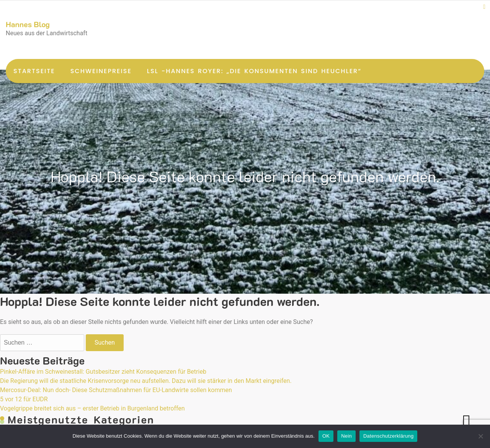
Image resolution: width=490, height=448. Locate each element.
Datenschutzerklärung (388, 436)
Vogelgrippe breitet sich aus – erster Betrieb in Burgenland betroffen (92, 408)
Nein (346, 436)
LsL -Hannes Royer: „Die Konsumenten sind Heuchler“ (254, 71)
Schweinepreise (101, 71)
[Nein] (480, 436)
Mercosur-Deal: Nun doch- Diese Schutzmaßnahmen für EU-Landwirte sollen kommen (116, 390)
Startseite (34, 71)
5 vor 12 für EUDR (24, 399)
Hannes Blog (28, 24)
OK (326, 436)
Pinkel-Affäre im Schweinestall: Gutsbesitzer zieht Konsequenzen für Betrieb (103, 372)
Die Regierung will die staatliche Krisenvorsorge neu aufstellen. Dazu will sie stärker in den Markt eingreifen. (146, 381)
